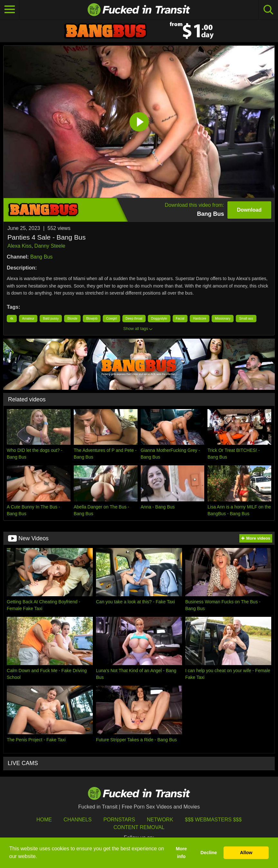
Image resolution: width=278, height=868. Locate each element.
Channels (77, 820)
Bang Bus (41, 257)
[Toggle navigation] (10, 10)
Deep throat (134, 319)
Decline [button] (209, 853)
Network (160, 820)
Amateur (28, 319)
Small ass (246, 319)
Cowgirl (111, 319)
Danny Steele (50, 246)
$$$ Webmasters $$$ (213, 820)
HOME (44, 820)
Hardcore (200, 319)
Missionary (223, 319)
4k (12, 319)
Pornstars (119, 820)
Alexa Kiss (19, 246)
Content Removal (139, 827)
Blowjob (92, 319)
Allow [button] (246, 853)
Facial (180, 319)
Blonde (72, 319)
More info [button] (181, 853)
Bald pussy (51, 319)
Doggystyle (159, 319)
